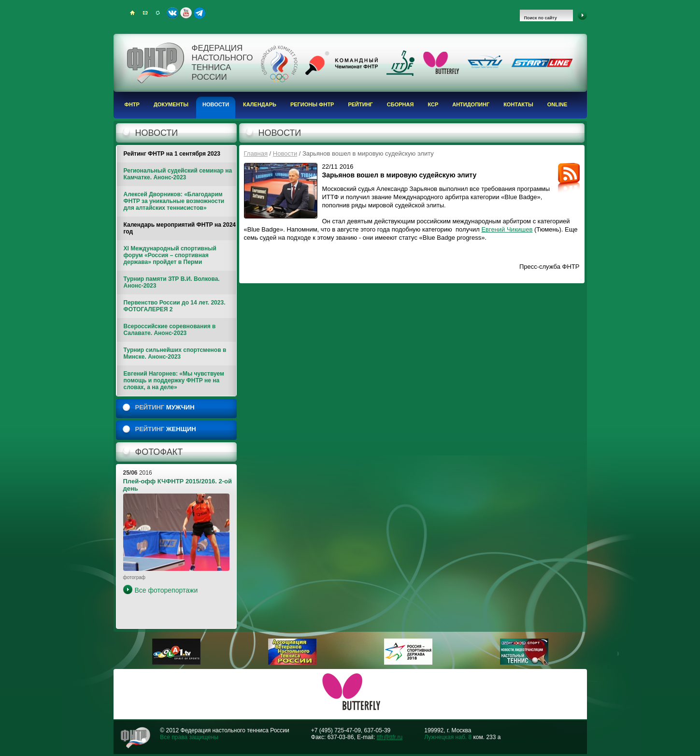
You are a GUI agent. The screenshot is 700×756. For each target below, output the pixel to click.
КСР (433, 104)
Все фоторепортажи (166, 590)
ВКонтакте (172, 13)
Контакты (518, 104)
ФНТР (132, 104)
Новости (216, 104)
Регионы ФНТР (312, 104)
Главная (256, 153)
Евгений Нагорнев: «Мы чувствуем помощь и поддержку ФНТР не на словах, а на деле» (174, 380)
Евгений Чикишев (507, 229)
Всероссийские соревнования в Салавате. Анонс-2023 (170, 330)
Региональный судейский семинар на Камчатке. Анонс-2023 (178, 174)
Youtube (186, 13)
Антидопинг (471, 104)
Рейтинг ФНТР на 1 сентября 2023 (172, 154)
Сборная (400, 104)
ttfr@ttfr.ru (390, 737)
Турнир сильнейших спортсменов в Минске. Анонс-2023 (175, 353)
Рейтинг (360, 104)
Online (557, 104)
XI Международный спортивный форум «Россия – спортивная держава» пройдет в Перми (170, 255)
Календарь (260, 104)
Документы (171, 104)
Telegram (200, 13)
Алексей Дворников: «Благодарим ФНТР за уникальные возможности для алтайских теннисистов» (174, 201)
